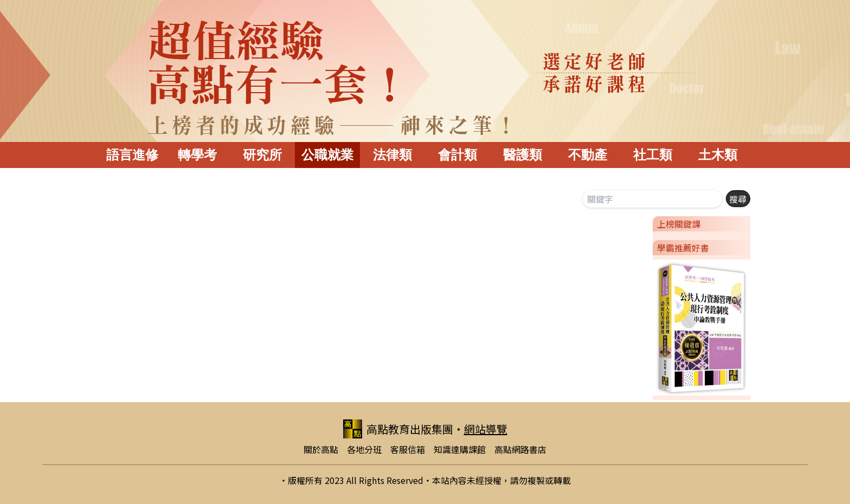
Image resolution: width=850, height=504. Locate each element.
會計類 (458, 155)
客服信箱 (408, 449)
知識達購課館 (460, 449)
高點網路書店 (520, 449)
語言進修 (132, 155)
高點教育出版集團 (398, 429)
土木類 (718, 155)
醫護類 (523, 155)
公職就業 (327, 155)
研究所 (262, 155)
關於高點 (321, 449)
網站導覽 (486, 429)
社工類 (653, 155)
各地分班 (364, 449)
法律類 (392, 155)
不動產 (588, 155)
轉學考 (197, 155)
